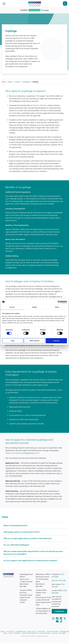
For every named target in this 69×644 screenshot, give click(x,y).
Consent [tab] (12, 307)
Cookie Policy (41, 632)
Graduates (26, 82)
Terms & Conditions (14, 634)
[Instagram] (54, 619)
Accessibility (62, 634)
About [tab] (57, 307)
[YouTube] (58, 622)
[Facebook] (57, 619)
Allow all (56, 341)
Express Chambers (40, 106)
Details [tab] (34, 307)
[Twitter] (65, 619)
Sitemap (55, 634)
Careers (18, 82)
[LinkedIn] (61, 619)
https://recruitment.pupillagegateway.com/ (22, 454)
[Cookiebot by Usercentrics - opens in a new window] (59, 302)
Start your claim (65, 4)
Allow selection (34, 341)
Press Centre (10, 632)
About (10, 82)
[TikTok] (61, 622)
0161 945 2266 (60, 581)
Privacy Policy (32, 632)
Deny (13, 341)
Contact (2, 632)
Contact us (59, 612)
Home (4, 82)
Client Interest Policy (53, 632)
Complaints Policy (21, 632)
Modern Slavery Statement (30, 634)
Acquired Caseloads (45, 634)
